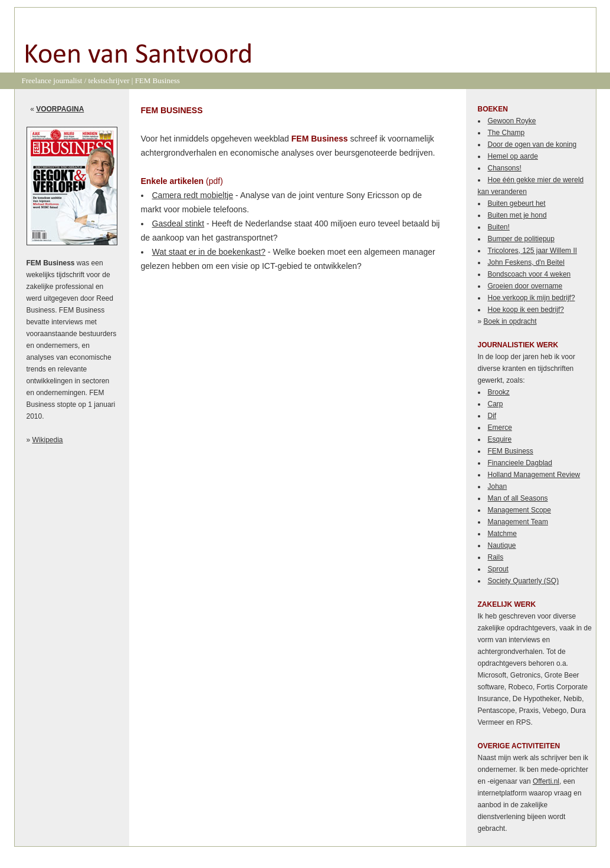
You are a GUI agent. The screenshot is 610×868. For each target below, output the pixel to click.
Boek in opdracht (510, 321)
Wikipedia (48, 440)
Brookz (499, 392)
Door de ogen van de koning (532, 144)
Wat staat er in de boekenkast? (209, 252)
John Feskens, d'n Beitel (526, 262)
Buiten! (499, 227)
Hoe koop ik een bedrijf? (526, 310)
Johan (498, 486)
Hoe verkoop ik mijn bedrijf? (532, 298)
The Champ (506, 133)
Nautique (502, 545)
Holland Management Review (534, 475)
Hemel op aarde (513, 156)
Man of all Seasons (518, 498)
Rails (496, 557)
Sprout (498, 569)
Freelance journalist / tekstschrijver (76, 80)
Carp (496, 404)
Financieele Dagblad (520, 463)
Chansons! (505, 168)
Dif (492, 416)
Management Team (518, 522)
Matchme (502, 534)
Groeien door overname (525, 286)
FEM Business (511, 451)
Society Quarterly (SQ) (524, 581)
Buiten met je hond (517, 215)
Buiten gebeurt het (517, 203)
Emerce (500, 428)
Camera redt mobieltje (193, 195)
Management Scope (519, 510)
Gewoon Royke (512, 121)
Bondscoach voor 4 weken (529, 274)
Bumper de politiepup (521, 239)
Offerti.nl (546, 781)
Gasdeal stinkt (178, 223)
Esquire (500, 439)
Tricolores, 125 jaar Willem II (533, 251)
